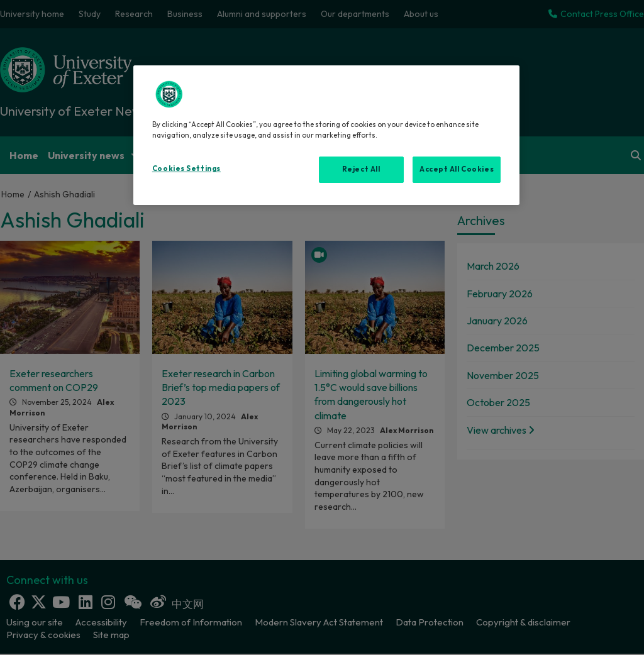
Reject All (361, 169)
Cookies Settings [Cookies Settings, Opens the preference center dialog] (186, 168)
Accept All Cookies (457, 169)
